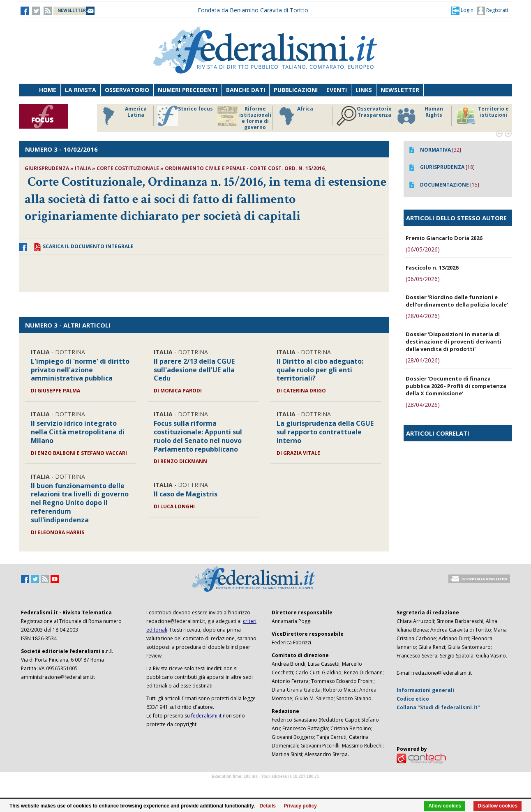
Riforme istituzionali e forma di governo (244, 118)
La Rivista (81, 90)
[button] (462, 10)
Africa (295, 116)
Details (268, 806)
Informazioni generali (425, 690)
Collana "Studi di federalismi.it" (438, 707)
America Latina (122, 116)
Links (364, 90)
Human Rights (419, 116)
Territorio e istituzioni (482, 116)
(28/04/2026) (423, 316)
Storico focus (185, 116)
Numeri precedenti (188, 90)
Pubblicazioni (296, 90)
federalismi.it (206, 716)
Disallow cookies (498, 806)
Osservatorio (127, 90)
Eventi (337, 90)
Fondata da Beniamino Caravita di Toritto (253, 10)
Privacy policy (300, 806)
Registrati (492, 11)
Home (48, 90)
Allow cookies (445, 806)
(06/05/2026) (423, 249)
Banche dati (246, 90)
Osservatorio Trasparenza (364, 116)
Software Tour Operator (265, 786)
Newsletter (400, 90)
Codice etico (413, 699)
